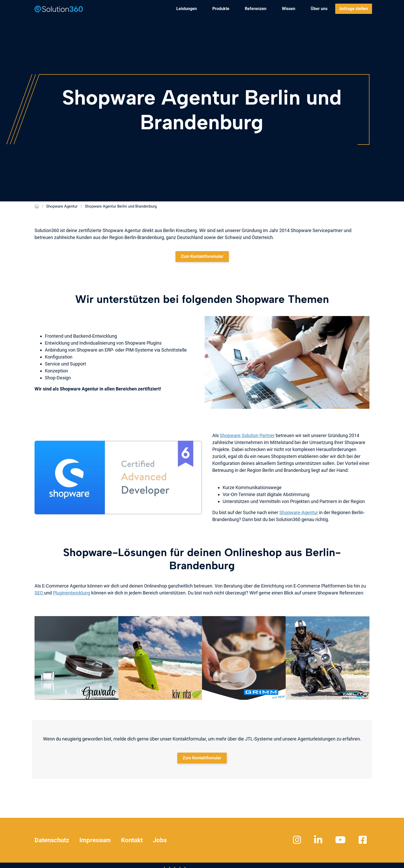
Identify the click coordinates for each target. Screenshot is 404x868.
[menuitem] (187, 9)
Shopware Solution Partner (247, 435)
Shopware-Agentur (299, 512)
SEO (39, 593)
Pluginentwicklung (71, 593)
